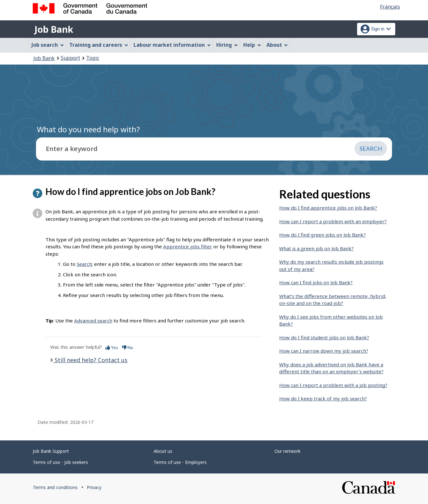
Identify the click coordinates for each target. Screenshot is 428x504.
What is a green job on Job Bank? (316, 248)
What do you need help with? (88, 129)
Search (84, 264)
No (128, 347)
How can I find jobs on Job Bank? (316, 282)
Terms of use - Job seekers (60, 462)
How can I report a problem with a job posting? (333, 385)
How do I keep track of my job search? (323, 398)
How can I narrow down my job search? (324, 351)
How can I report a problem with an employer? (333, 221)
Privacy (94, 487)
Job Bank (54, 29)
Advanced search (93, 321)
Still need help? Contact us (90, 360)
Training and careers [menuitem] (99, 45)
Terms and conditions (55, 487)
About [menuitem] (277, 45)
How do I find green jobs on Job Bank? (322, 235)
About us (163, 451)
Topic (93, 58)
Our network (287, 451)
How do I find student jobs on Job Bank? (324, 337)
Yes (112, 347)
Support (70, 58)
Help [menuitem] (252, 45)
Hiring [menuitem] (227, 45)
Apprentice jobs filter (188, 246)
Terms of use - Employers (180, 462)
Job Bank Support (51, 451)
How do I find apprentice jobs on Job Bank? (328, 208)
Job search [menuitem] (48, 45)
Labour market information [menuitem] (172, 45)
